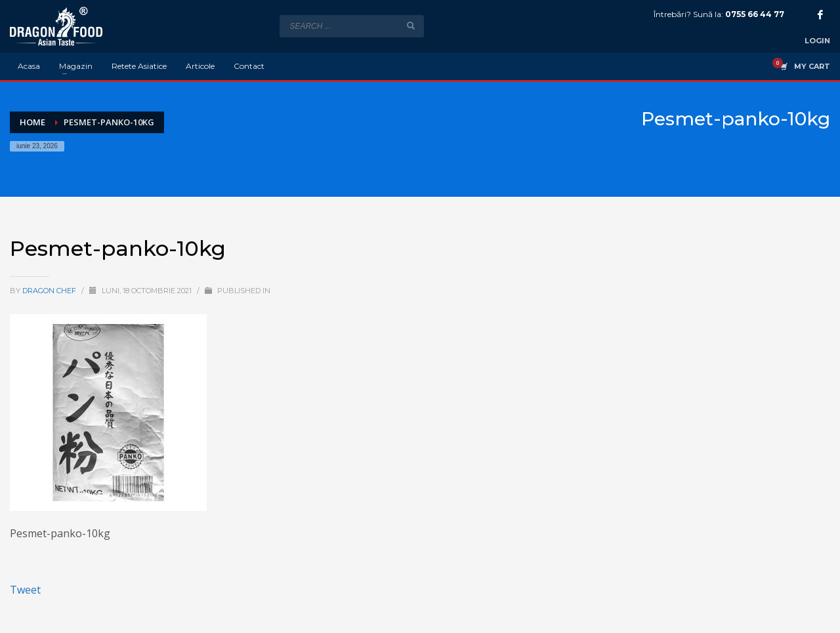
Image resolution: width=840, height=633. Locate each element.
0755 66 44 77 (755, 14)
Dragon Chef (50, 291)
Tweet (25, 590)
